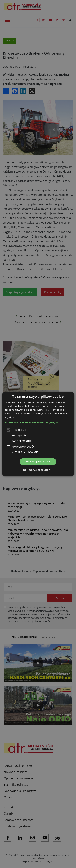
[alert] (38, 434)
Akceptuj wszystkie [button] (38, 461)
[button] (38, 422)
